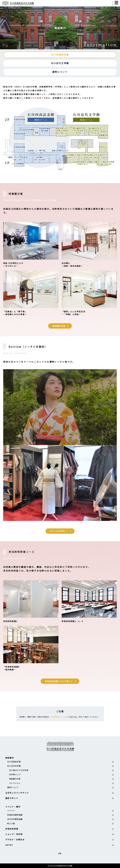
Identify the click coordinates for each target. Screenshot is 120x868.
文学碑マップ (15, 774)
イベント (11, 811)
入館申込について (59, 717)
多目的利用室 (12, 829)
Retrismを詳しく (59, 531)
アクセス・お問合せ (15, 839)
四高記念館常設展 (15, 815)
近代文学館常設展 (15, 819)
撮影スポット (12, 798)
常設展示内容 (59, 326)
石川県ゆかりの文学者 (19, 770)
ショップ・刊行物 (14, 834)
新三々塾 (11, 823)
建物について (60, 72)
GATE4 (9, 845)
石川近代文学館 (60, 63)
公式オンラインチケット (17, 793)
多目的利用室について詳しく (59, 681)
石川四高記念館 (60, 55)
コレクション (15, 783)
